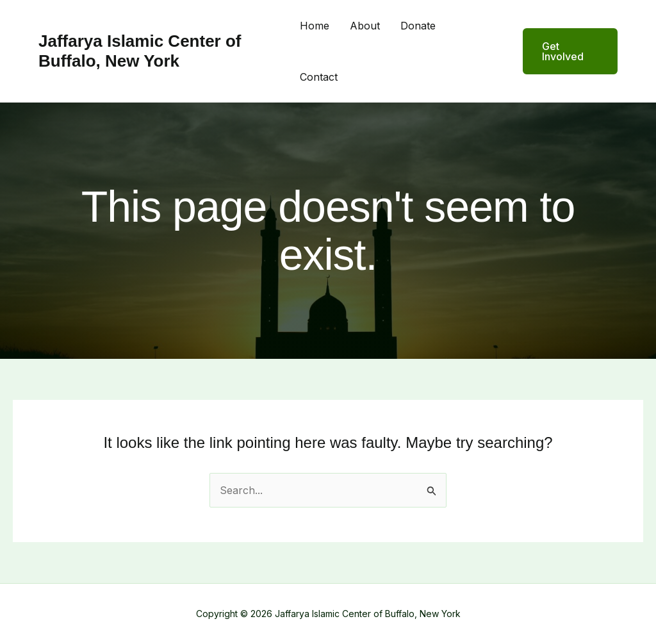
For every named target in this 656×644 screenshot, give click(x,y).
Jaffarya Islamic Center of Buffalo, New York (140, 51)
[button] (562, 51)
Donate (418, 26)
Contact (319, 77)
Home (315, 26)
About (365, 26)
